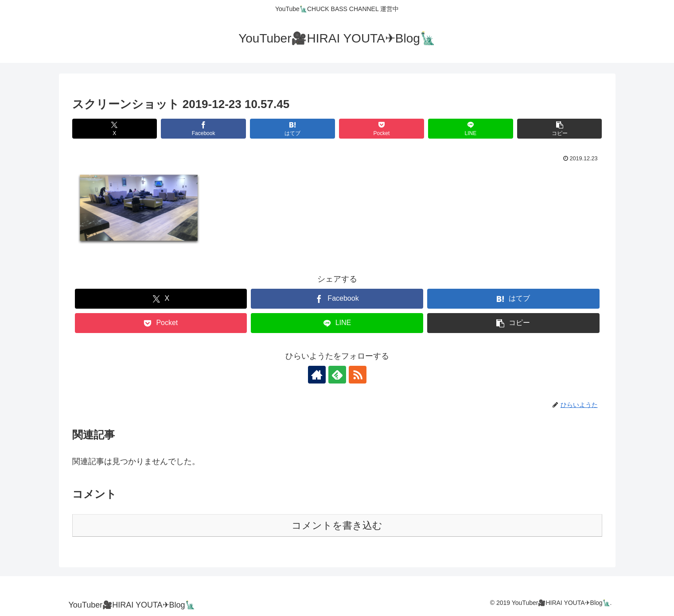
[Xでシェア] (115, 129)
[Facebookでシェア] (203, 129)
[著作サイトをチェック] (317, 375)
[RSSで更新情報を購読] (358, 375)
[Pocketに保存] (381, 129)
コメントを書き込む (337, 525)
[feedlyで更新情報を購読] (337, 375)
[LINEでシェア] (470, 129)
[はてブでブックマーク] (292, 129)
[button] (559, 129)
